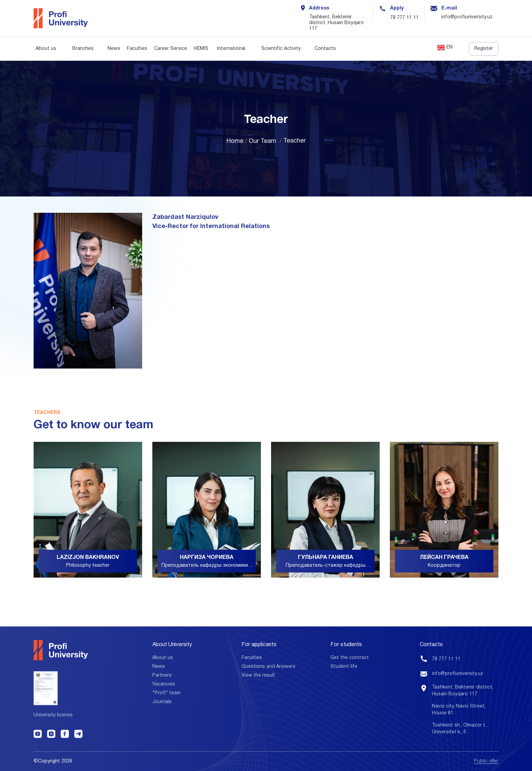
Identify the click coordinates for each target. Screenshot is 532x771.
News (114, 49)
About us (46, 49)
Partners (162, 675)
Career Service (170, 49)
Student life (344, 667)
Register (484, 49)
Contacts (325, 49)
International (231, 49)
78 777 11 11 (404, 18)
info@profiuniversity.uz (458, 674)
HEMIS (201, 49)
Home (235, 141)
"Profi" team (166, 693)
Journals (162, 702)
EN (445, 48)
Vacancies (164, 684)
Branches (83, 49)
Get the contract (350, 658)
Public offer (486, 761)
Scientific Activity (281, 49)
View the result (258, 675)
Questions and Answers (269, 667)
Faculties (137, 49)
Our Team (262, 141)
